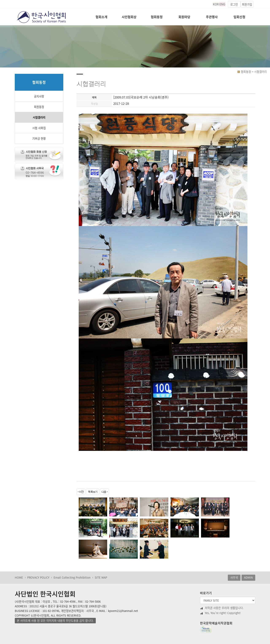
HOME (19, 577)
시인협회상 (129, 17)
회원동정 (39, 107)
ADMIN (248, 577)
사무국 (234, 577)
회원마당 (184, 17)
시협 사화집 (39, 128)
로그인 (234, 4)
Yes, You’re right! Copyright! (220, 613)
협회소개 (101, 17)
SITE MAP (101, 577)
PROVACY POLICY (38, 577)
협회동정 (157, 17)
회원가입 (247, 4)
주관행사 (212, 17)
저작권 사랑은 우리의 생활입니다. (222, 608)
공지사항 (39, 96)
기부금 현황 (39, 138)
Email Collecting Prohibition (72, 577)
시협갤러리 (39, 117)
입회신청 (239, 17)
